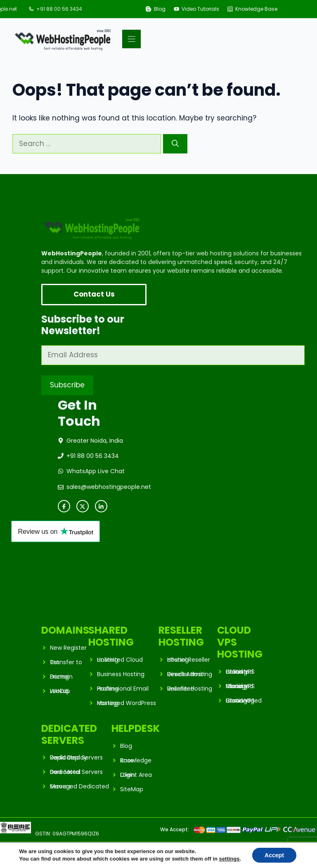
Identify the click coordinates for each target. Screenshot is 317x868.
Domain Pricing (61, 677)
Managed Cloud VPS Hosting (240, 686)
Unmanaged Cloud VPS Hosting (244, 701)
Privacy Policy (251, 850)
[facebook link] (64, 506)
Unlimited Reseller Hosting (190, 689)
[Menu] (131, 39)
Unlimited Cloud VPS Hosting (240, 672)
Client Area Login (136, 775)
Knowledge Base (256, 9)
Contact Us (94, 294)
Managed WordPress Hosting (127, 703)
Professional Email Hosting (123, 689)
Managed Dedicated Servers (79, 786)
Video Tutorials (200, 9)
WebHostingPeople (69, 850)
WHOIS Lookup (60, 691)
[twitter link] (83, 506)
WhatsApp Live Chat (96, 471)
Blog (160, 9)
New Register (68, 648)
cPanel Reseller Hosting (189, 660)
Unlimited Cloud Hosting (120, 660)
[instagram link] (101, 506)
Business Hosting (121, 674)
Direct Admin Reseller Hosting (190, 674)
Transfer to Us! (66, 662)
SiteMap (132, 789)
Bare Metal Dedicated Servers (76, 772)
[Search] (175, 144)
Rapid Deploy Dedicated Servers (76, 757)
